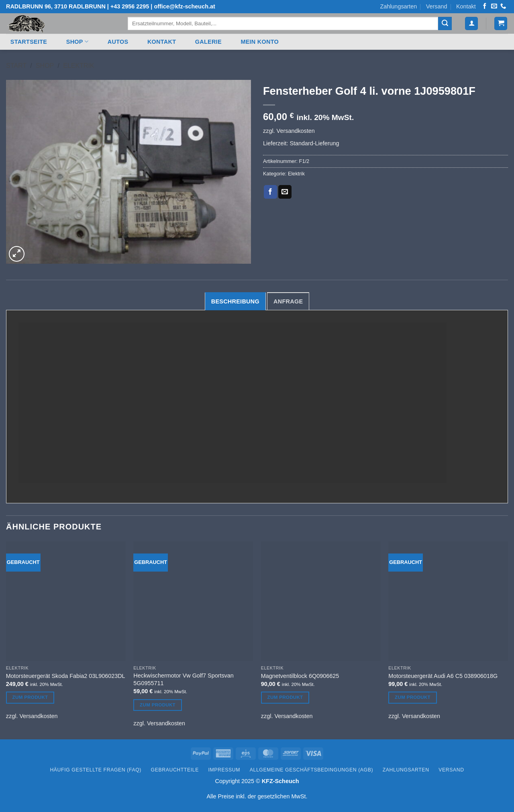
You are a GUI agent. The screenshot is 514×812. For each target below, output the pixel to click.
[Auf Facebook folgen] (485, 6)
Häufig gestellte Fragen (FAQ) (96, 770)
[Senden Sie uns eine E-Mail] (494, 6)
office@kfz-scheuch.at (184, 6)
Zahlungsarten (398, 6)
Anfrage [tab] (288, 301)
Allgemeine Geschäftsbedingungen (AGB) (311, 770)
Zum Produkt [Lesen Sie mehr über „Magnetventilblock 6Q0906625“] (285, 697)
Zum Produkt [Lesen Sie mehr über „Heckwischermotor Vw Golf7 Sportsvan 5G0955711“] (158, 705)
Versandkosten (296, 131)
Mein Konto (260, 42)
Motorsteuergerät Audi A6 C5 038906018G (443, 676)
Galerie (208, 42)
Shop (77, 42)
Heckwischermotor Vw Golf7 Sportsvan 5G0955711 (184, 679)
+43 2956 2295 (130, 6)
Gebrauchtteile (175, 770)
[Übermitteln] (445, 24)
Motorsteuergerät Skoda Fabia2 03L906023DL (66, 676)
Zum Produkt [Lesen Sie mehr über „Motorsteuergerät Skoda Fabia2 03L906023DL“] (30, 697)
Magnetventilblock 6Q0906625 (300, 676)
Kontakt (466, 6)
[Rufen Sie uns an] (503, 6)
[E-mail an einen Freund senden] (285, 192)
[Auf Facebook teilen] (270, 192)
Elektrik (79, 66)
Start (16, 66)
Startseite (29, 42)
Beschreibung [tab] (235, 301)
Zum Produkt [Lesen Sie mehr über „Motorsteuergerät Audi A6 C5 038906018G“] (413, 697)
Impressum (224, 770)
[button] (471, 23)
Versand (437, 6)
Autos (118, 42)
